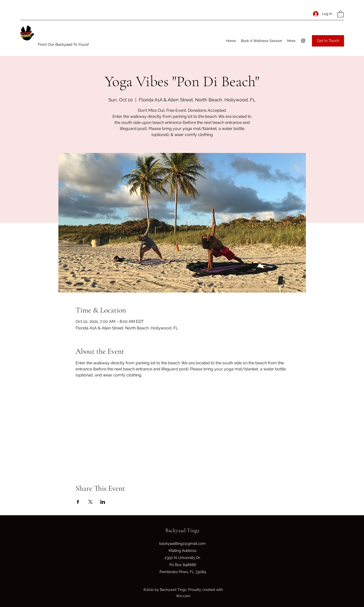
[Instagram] (303, 41)
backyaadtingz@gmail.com (183, 544)
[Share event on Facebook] (78, 502)
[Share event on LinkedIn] (103, 502)
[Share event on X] (90, 502)
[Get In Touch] (328, 41)
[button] (340, 14)
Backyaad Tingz (182, 530)
